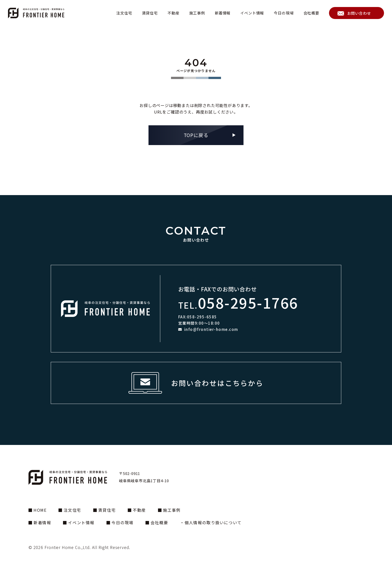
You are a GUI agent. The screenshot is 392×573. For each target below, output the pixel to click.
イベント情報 (252, 13)
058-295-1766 (248, 302)
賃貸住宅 (150, 13)
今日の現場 (284, 13)
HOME (40, 510)
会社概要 (311, 13)
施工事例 (197, 13)
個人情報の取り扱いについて (213, 522)
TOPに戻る (196, 135)
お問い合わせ (359, 13)
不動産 (173, 13)
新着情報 (223, 13)
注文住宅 (124, 13)
